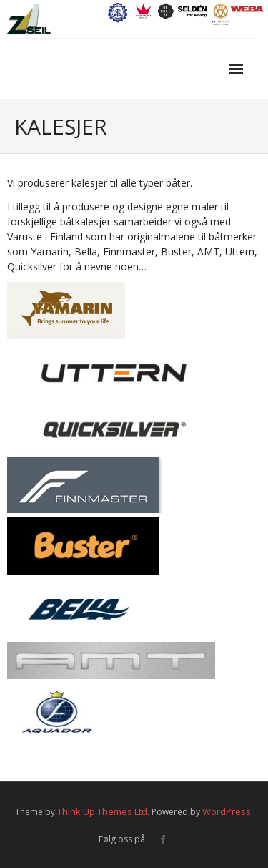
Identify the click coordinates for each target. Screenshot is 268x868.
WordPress (227, 811)
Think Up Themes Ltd (102, 811)
